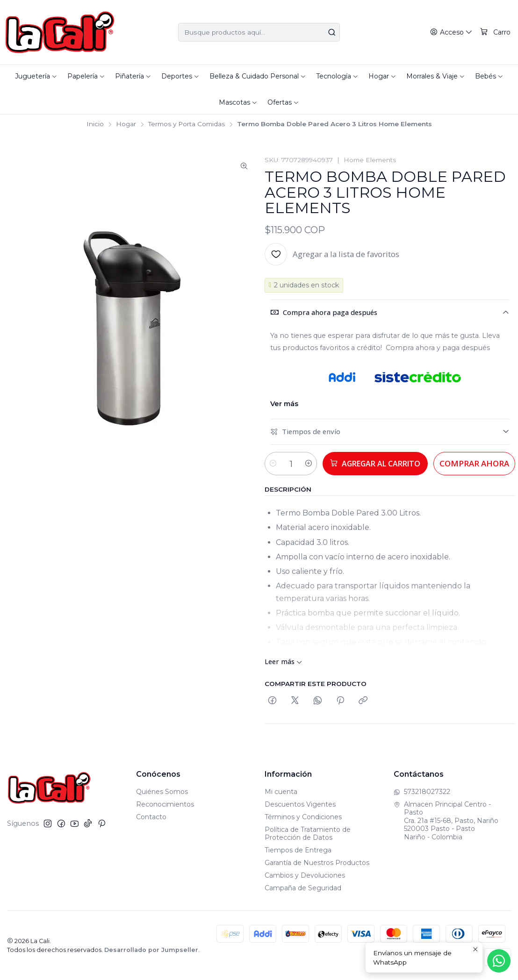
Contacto (151, 817)
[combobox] (259, 32)
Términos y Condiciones (303, 817)
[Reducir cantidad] (273, 464)
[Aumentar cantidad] (315, 464)
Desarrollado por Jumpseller (151, 950)
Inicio (95, 124)
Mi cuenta (281, 792)
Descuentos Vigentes (300, 804)
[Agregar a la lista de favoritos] (332, 254)
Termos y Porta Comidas (187, 124)
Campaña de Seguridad (303, 888)
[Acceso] (453, 32)
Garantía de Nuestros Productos (317, 863)
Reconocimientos (165, 804)
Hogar (126, 124)
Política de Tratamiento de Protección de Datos (308, 834)
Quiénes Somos (162, 792)
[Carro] (496, 32)
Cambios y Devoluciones (305, 875)
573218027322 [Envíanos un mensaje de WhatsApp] (422, 792)
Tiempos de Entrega (298, 850)
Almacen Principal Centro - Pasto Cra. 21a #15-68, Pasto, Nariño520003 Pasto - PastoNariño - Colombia (446, 821)
